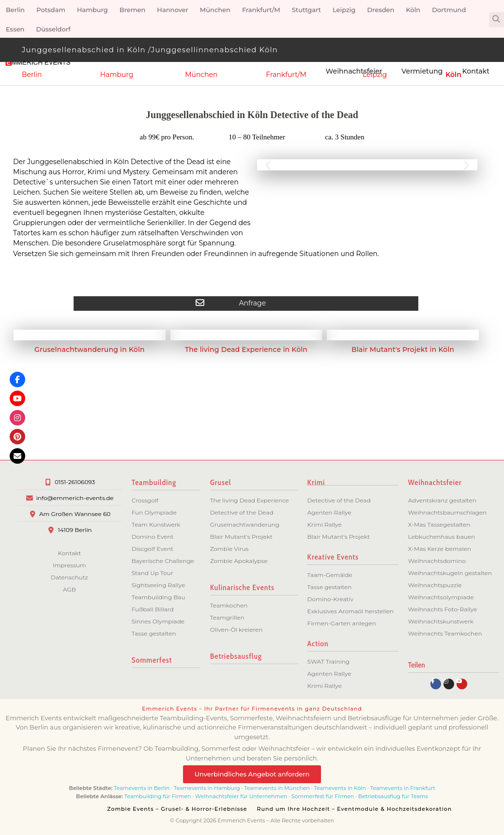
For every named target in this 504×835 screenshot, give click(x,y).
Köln (413, 10)
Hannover (172, 10)
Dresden (381, 10)
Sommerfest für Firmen (323, 796)
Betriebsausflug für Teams (393, 796)
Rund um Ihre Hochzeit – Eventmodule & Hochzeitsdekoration (355, 809)
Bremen (133, 10)
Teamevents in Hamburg (207, 788)
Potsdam (51, 10)
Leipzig (344, 10)
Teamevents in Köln (340, 788)
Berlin (15, 10)
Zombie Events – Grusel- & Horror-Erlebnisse (177, 809)
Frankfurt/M (261, 10)
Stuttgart (306, 10)
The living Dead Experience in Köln (246, 349)
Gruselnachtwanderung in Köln (90, 349)
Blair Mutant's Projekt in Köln (403, 349)
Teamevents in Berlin (142, 788)
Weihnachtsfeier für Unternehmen (241, 796)
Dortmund (449, 10)
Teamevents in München (277, 788)
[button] (496, 20)
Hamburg (92, 10)
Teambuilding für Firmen (158, 796)
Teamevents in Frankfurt (402, 788)
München (215, 10)
